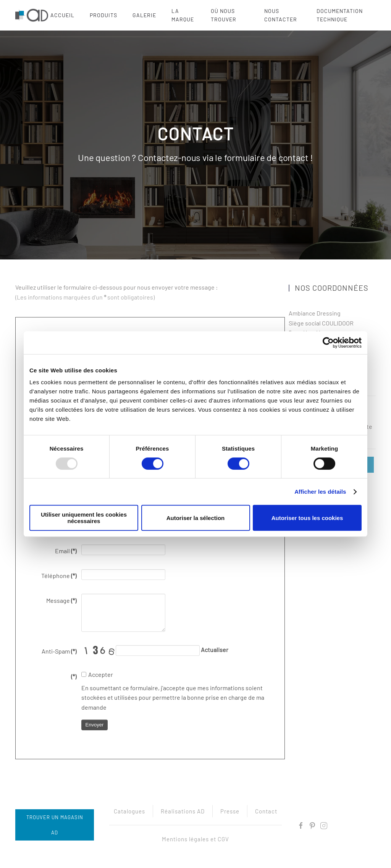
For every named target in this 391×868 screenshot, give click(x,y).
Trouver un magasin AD (54, 825)
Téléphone (59, 576)
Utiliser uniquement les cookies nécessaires (84, 518)
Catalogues (129, 812)
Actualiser (215, 650)
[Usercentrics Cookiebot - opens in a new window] (328, 343)
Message (61, 600)
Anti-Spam (59, 651)
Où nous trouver (224, 15)
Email (66, 551)
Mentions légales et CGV (195, 840)
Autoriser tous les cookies (307, 518)
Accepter (97, 674)
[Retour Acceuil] (33, 15)
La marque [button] (183, 15)
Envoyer (95, 725)
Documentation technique (340, 15)
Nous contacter (281, 15)
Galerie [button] (144, 15)
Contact (266, 812)
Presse (230, 812)
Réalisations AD (183, 812)
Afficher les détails (320, 492)
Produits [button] (103, 15)
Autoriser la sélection (196, 518)
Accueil (62, 15)
